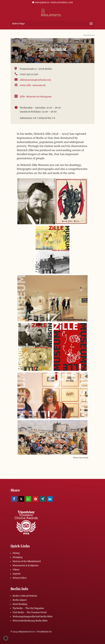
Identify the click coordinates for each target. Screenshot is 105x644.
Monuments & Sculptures (26, 566)
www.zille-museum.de (33, 85)
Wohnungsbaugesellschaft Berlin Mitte (33, 617)
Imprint (17, 574)
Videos (16, 570)
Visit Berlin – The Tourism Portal (30, 612)
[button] (14, 499)
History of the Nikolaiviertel (27, 561)
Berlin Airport (20, 600)
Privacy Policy (20, 578)
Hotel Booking (20, 604)
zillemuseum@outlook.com (35, 80)
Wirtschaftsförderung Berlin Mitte (30, 621)
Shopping (18, 557)
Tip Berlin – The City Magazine (28, 608)
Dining (16, 553)
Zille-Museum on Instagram (36, 97)
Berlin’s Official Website (25, 596)
